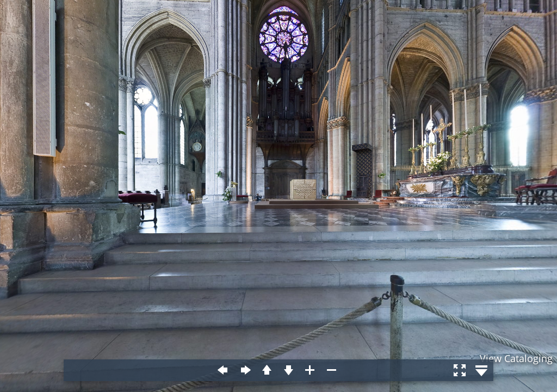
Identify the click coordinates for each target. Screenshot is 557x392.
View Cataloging (516, 358)
